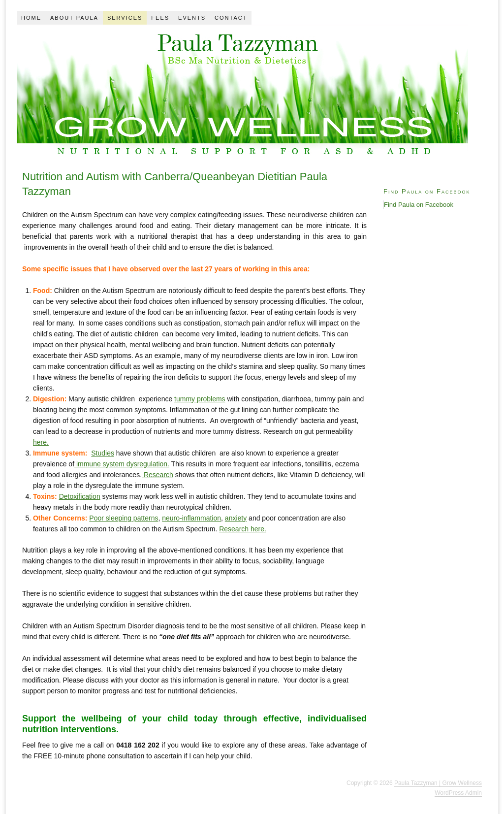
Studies (103, 453)
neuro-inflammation (191, 518)
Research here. (243, 529)
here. (41, 442)
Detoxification (80, 496)
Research (157, 475)
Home (31, 18)
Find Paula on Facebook (427, 191)
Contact (231, 18)
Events (192, 18)
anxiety (236, 518)
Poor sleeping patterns (124, 518)
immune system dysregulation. (122, 464)
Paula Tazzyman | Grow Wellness (438, 783)
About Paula (74, 18)
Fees (160, 18)
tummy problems (200, 399)
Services (125, 18)
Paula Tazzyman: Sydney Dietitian (242, 92)
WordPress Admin (458, 793)
